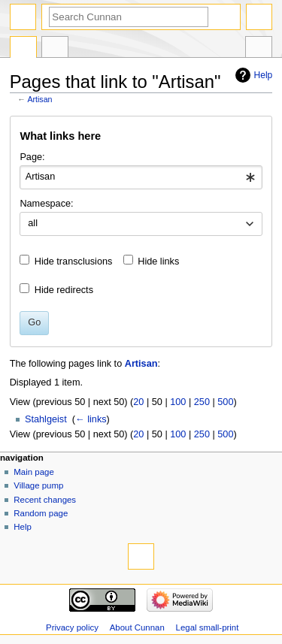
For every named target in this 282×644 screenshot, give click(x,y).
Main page (34, 472)
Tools (259, 49)
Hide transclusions (74, 262)
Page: (32, 157)
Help (264, 75)
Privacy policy (72, 627)
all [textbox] (33, 223)
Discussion (55, 49)
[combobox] (141, 177)
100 (178, 402)
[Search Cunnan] (129, 17)
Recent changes (45, 500)
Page (23, 49)
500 (225, 402)
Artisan (39, 99)
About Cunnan (137, 627)
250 (202, 402)
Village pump (38, 485)
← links (91, 419)
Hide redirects (64, 290)
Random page (41, 513)
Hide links (158, 262)
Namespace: (46, 204)
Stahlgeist (46, 419)
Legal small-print (208, 627)
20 (138, 402)
